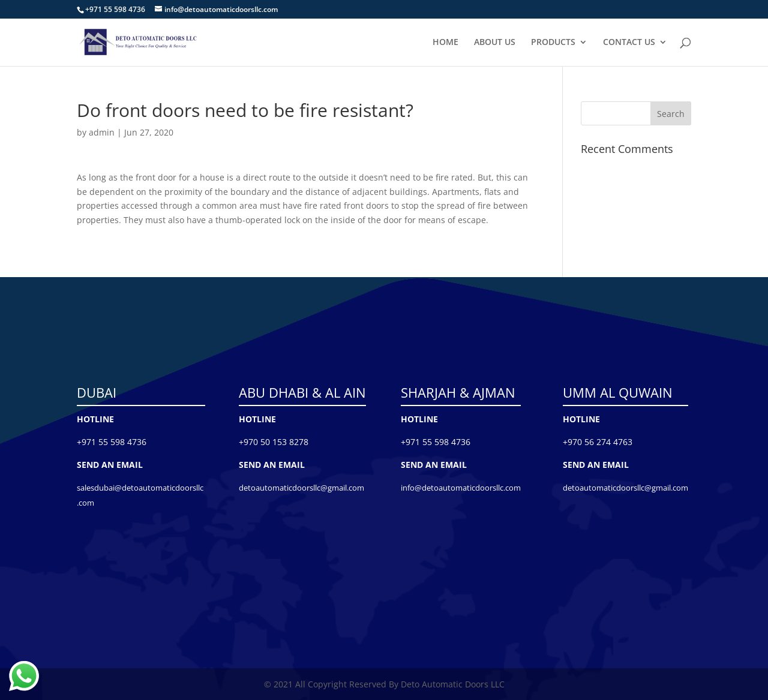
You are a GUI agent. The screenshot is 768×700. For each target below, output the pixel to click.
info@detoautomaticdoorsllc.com (461, 488)
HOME (445, 43)
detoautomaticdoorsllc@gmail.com (301, 488)
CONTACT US (629, 43)
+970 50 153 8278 (274, 442)
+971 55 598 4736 (112, 442)
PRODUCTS (553, 43)
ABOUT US (495, 43)
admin (102, 132)
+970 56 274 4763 (598, 442)
